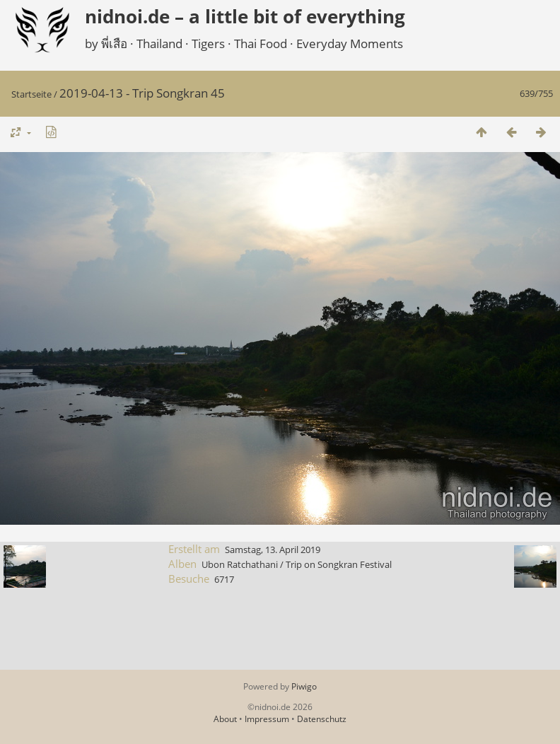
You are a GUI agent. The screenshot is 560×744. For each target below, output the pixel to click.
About (225, 719)
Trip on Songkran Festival (339, 564)
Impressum (267, 719)
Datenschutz (322, 719)
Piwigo (304, 686)
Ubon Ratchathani (240, 564)
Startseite (31, 94)
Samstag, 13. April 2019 (273, 550)
